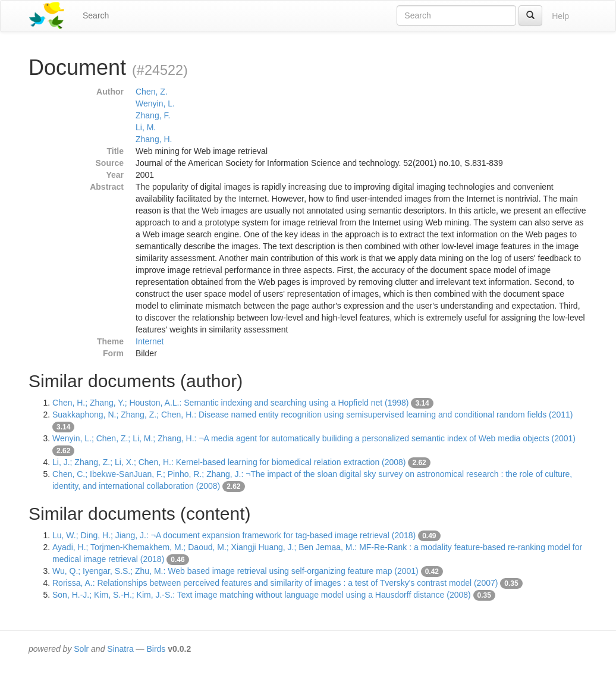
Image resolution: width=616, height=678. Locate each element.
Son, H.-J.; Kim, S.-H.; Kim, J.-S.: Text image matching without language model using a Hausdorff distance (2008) (262, 595)
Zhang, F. (153, 115)
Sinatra (120, 649)
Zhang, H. (154, 139)
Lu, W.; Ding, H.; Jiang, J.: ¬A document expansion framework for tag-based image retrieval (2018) (234, 535)
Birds (156, 649)
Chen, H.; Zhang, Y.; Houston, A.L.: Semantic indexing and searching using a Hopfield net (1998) (231, 403)
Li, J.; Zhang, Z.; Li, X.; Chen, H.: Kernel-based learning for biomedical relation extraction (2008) (229, 462)
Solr (81, 649)
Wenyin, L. (155, 103)
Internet (150, 341)
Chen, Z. (152, 92)
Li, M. (146, 127)
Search (96, 15)
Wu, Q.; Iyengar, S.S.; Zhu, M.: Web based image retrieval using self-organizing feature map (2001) (235, 571)
